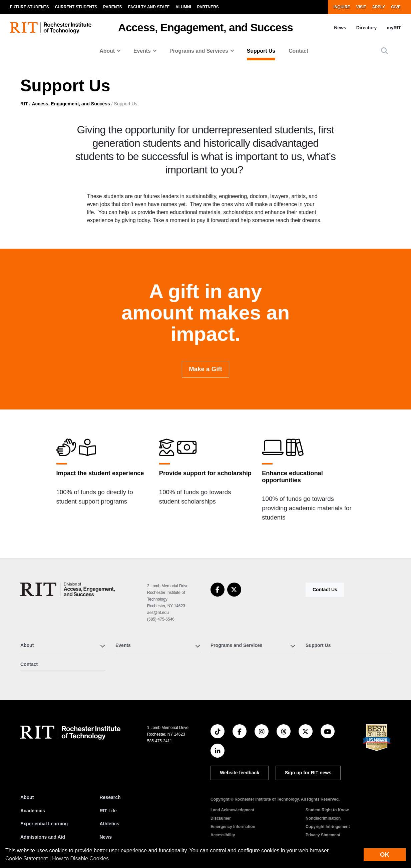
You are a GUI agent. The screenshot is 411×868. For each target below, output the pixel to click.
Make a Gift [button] (205, 383)
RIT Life (108, 811)
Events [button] (142, 51)
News (340, 28)
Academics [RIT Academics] (33, 811)
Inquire (342, 7)
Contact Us (325, 590)
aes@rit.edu (158, 613)
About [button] (107, 51)
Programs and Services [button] (199, 51)
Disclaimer (221, 818)
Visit (361, 7)
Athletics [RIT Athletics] (110, 824)
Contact (298, 51)
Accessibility (223, 835)
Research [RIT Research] (110, 797)
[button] (384, 51)
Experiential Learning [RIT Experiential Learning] (44, 824)
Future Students (30, 7)
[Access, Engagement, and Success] (68, 589)
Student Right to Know (327, 810)
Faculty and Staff (149, 7)
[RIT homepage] (51, 28)
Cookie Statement (27, 858)
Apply (378, 7)
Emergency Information (233, 827)
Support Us (261, 51)
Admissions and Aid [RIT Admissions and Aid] (43, 837)
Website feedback (240, 773)
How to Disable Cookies (80, 858)
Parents (112, 7)
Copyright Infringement (328, 827)
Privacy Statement (323, 835)
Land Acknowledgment (232, 810)
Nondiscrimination (323, 818)
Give (396, 7)
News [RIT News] (106, 837)
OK (385, 854)
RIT (24, 104)
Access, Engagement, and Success (205, 28)
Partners (208, 7)
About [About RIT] (27, 797)
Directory (366, 28)
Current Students (76, 7)
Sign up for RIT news (308, 773)
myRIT (394, 28)
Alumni (183, 7)
